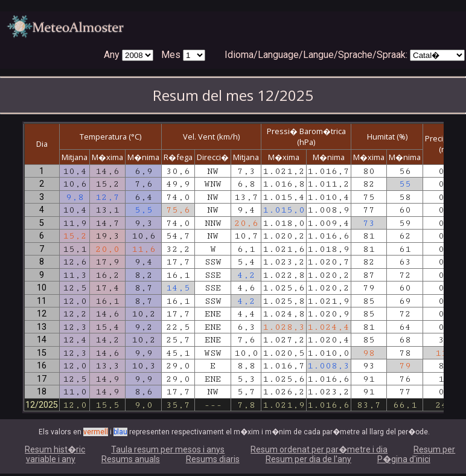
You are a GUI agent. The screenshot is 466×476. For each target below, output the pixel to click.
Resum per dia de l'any (308, 459)
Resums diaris (213, 459)
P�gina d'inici (404, 459)
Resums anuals (131, 459)
